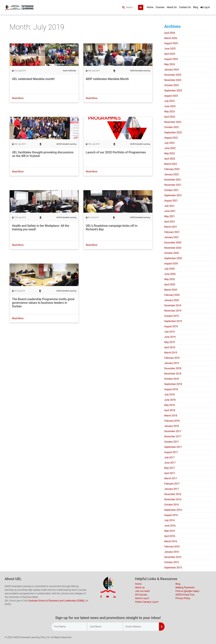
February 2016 (172, 547)
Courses (160, 7)
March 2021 (171, 227)
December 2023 (173, 75)
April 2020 (170, 284)
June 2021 (170, 211)
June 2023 (170, 106)
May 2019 (169, 342)
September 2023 (173, 91)
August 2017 (171, 452)
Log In (205, 7)
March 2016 (171, 541)
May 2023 (169, 112)
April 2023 (170, 117)
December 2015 (173, 557)
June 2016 (170, 526)
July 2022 (169, 143)
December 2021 (173, 180)
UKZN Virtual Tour (185, 595)
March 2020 (171, 290)
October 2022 (171, 127)
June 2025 (170, 49)
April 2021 (170, 222)
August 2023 (171, 96)
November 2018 (173, 374)
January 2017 (172, 489)
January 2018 (172, 426)
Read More (18, 98)
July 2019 (169, 332)
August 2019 (171, 326)
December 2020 (173, 243)
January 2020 (172, 300)
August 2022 (171, 138)
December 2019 (173, 305)
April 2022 (170, 159)
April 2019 (170, 347)
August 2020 (171, 264)
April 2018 (170, 410)
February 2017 (172, 484)
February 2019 (172, 358)
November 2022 (173, 122)
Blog (196, 7)
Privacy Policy (183, 598)
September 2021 (173, 195)
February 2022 (172, 169)
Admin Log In (142, 598)
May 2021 (169, 216)
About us (140, 587)
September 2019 (173, 321)
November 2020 (173, 248)
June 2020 (170, 274)
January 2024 (172, 70)
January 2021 (172, 237)
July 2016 (169, 520)
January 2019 (172, 363)
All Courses (141, 595)
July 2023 (169, 101)
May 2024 (169, 64)
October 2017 (171, 442)
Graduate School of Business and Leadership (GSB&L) (57, 601)
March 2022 (171, 164)
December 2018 (173, 368)
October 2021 (171, 190)
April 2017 (170, 473)
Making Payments (185, 587)
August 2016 (171, 515)
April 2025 (170, 54)
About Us (172, 7)
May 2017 (169, 468)
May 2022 (169, 153)
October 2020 (171, 253)
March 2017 (171, 478)
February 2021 (172, 232)
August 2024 (171, 59)
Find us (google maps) (187, 591)
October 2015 (171, 562)
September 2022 (173, 132)
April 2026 (170, 33)
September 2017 (173, 447)
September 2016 (173, 510)
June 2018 (170, 400)
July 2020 (169, 269)
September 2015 (173, 568)
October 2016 (171, 505)
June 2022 (170, 148)
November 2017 (173, 436)
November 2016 (173, 499)
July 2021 (169, 206)
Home (150, 7)
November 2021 (173, 185)
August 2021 (171, 201)
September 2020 (173, 258)
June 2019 (170, 337)
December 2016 (173, 494)
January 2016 (172, 552)
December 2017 (173, 431)
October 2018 (171, 379)
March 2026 (171, 38)
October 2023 (171, 85)
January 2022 (172, 174)
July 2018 (169, 395)
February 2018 (172, 421)
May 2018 (169, 405)
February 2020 (172, 295)
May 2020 (169, 279)
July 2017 (169, 457)
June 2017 (170, 463)
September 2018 (173, 384)
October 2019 (171, 316)
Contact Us (185, 7)
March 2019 (171, 353)
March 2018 (171, 416)
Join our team (142, 591)
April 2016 (170, 536)
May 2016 (169, 531)
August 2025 (171, 43)
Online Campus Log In (147, 602)
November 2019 (173, 311)
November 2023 (173, 80)
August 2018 (171, 389)
